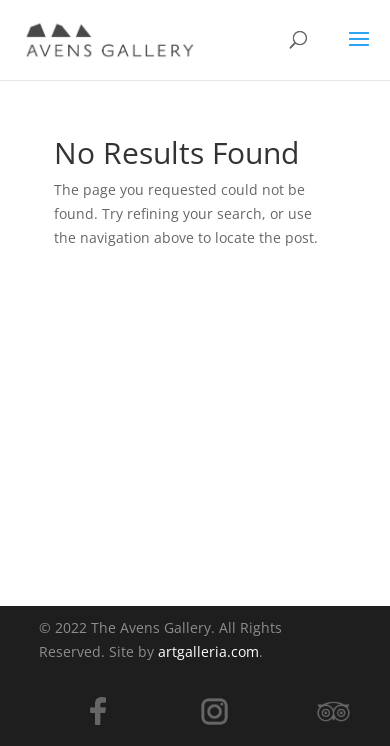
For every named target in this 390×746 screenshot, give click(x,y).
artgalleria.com (208, 651)
